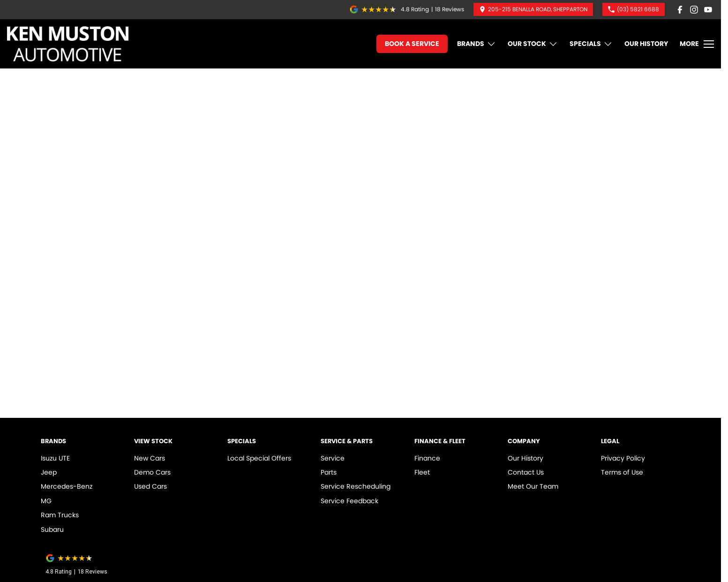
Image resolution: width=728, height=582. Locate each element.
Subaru (52, 529)
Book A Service (412, 44)
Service (333, 458)
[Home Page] (68, 44)
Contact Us (526, 472)
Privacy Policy (623, 458)
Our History (646, 44)
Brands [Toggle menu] (477, 44)
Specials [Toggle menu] (591, 44)
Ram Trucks (60, 515)
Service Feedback (349, 501)
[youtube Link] (708, 10)
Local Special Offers (259, 458)
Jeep (49, 472)
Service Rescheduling (356, 486)
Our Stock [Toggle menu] (533, 44)
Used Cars (150, 486)
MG (46, 501)
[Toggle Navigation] (697, 44)
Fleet (422, 472)
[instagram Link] (694, 10)
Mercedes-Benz (67, 486)
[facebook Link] (680, 10)
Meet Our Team (533, 486)
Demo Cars (152, 472)
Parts (329, 472)
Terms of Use (622, 472)
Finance (427, 458)
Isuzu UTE (55, 458)
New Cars (150, 458)
